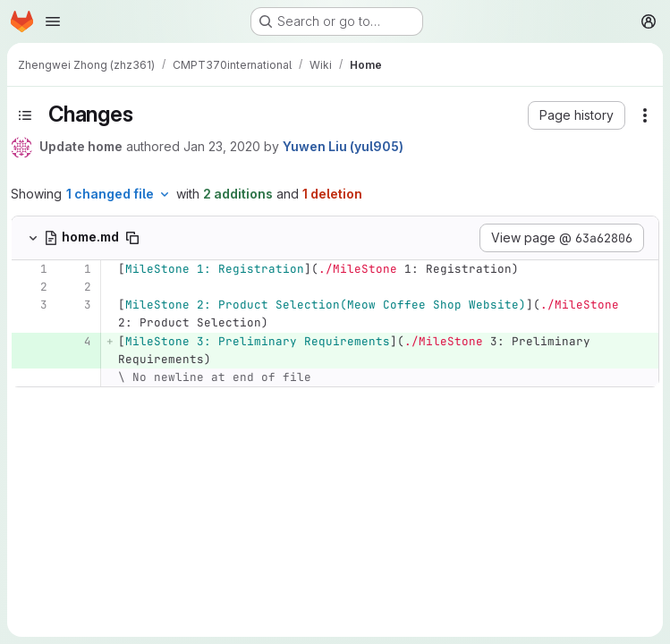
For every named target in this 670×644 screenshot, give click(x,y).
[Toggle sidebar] (25, 115)
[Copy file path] (132, 238)
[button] (577, 115)
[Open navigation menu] (53, 21)
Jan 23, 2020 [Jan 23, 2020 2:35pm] (222, 146)
